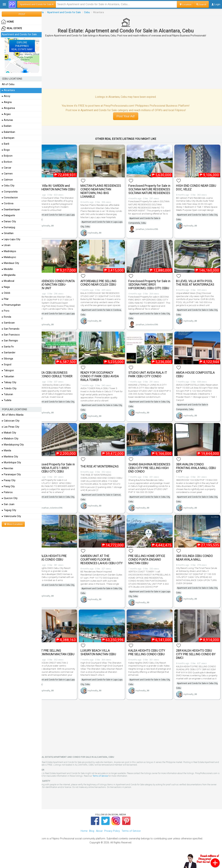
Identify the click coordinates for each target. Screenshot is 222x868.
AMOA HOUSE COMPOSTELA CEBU (198, 378)
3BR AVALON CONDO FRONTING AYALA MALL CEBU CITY (195, 472)
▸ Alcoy (6, 96)
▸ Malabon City (10, 439)
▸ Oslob (6, 293)
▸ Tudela (7, 400)
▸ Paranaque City (11, 474)
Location (185, 4)
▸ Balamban (8, 132)
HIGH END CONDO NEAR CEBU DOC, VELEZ (195, 185)
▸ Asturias (7, 120)
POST (22, 14)
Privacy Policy (112, 844)
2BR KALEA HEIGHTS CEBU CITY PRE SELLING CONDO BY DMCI (197, 664)
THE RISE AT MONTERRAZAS (109, 470)
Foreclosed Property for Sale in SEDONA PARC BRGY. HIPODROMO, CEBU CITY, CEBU (154, 285)
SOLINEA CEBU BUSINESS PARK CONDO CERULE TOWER (62, 379)
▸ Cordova (8, 203)
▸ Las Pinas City (11, 427)
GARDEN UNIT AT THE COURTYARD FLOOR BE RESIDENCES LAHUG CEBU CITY (107, 570)
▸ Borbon (7, 162)
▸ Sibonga (7, 359)
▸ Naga (6, 287)
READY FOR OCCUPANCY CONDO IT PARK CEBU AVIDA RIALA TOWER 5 (109, 379)
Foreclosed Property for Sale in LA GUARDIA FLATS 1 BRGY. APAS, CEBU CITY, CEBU (65, 474)
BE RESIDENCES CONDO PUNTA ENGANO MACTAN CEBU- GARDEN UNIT (62, 283)
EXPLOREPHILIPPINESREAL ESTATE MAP (22, 46)
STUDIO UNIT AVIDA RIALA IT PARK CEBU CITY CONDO (154, 378)
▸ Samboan (8, 323)
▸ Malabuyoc (9, 257)
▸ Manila (7, 451)
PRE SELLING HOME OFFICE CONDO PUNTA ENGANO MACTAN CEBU (153, 568)
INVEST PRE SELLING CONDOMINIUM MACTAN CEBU (62, 664)
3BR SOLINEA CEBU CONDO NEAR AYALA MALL (198, 566)
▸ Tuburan (7, 394)
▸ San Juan (8, 504)
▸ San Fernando (11, 329)
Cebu (99, 12)
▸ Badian (7, 126)
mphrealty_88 (59, 230)
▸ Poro (6, 311)
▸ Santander (9, 353)
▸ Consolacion (10, 198)
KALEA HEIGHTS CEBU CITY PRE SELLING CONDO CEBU (153, 662)
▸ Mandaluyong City (13, 445)
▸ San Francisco (11, 335)
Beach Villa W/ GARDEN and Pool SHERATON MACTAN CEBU (64, 187)
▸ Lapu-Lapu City (11, 239)
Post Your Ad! (132, 116)
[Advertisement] (132, 63)
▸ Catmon (7, 180)
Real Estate (50, 12)
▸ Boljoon (7, 156)
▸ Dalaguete (8, 215)
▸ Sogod (7, 365)
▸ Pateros (7, 492)
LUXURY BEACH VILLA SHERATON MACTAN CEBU (108, 662)
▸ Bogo (6, 150)
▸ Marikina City (10, 457)
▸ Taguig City (9, 510)
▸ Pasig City (8, 486)
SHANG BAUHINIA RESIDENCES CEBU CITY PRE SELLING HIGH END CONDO (153, 472)
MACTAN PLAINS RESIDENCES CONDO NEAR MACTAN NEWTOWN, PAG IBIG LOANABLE (108, 189)
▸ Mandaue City (10, 263)
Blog (92, 844)
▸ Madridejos (9, 251)
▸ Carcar (7, 168)
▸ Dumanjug (8, 227)
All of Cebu (8, 84)
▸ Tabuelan (8, 377)
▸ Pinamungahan (11, 305)
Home (84, 844)
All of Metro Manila (13, 415)
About (99, 844)
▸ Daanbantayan (11, 210)
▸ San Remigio (10, 341)
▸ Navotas (8, 468)
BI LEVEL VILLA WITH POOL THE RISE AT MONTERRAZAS (198, 282)
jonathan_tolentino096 (153, 234)
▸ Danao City (9, 222)
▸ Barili (6, 144)
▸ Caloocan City (11, 421)
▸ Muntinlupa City (11, 463)
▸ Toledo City (9, 388)
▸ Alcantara (8, 90)
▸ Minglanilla (9, 275)
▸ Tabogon (8, 370)
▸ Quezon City (10, 498)
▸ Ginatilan (8, 233)
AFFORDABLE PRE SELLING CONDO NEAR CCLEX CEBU (108, 282)
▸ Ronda (7, 317)
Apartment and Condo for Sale (76, 12)
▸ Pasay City (9, 480)
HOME (7, 22)
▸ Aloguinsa (8, 108)
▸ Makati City (9, 433)
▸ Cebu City (8, 186)
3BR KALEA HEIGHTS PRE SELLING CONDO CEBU (62, 566)
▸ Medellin (7, 269)
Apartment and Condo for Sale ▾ (37, 4)
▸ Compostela (10, 192)
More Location (13, 524)
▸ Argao (6, 114)
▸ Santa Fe (8, 347)
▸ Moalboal (8, 281)
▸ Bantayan (8, 138)
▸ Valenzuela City (11, 516)
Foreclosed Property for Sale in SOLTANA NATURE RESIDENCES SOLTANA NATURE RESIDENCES (154, 189)
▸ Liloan (6, 245)
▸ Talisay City (9, 382)
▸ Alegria (7, 102)
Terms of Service (138, 789)
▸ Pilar (5, 299)
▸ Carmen (7, 174)
